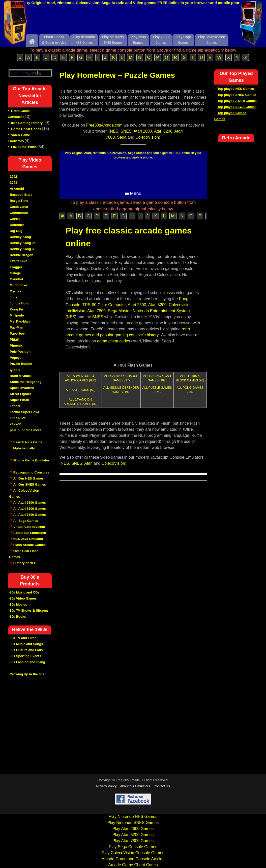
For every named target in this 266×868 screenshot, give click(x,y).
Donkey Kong (20, 237)
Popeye (16, 358)
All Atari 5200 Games (30, 509)
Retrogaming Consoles (31, 472)
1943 (13, 183)
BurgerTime (19, 201)
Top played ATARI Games (237, 101)
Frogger (16, 267)
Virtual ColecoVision (29, 527)
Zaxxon (16, 424)
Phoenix (16, 346)
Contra (15, 219)
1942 (13, 176)
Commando (19, 213)
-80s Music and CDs (24, 592)
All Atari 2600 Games (30, 503)
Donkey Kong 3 (22, 249)
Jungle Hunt (19, 303)
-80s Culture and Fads (26, 650)
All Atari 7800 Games (30, 515)
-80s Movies (18, 604)
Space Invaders (22, 388)
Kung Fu (17, 309)
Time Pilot (18, 418)
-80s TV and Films (23, 638)
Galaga (15, 273)
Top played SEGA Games (237, 107)
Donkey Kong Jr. (23, 243)
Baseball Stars (21, 195)
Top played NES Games (236, 89)
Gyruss (16, 291)
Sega (122, 137)
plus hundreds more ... (27, 430)
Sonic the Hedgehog (26, 382)
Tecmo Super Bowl (24, 412)
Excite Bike (19, 261)
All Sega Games (26, 521)
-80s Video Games (23, 598)
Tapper (15, 406)
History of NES (25, 563)
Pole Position (20, 352)
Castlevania (19, 207)
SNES (126, 131)
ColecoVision (147, 137)
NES (114, 131)
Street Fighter (21, 394)
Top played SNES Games (237, 95)
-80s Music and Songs (26, 644)
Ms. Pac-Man (20, 321)
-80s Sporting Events (25, 656)
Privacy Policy (107, 786)
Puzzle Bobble (21, 364)
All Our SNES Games (30, 484)
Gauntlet (17, 279)
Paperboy (17, 333)
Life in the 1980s (24, 147)
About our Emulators (30, 533)
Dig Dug (16, 231)
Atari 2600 (143, 131)
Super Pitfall (19, 400)
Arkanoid (17, 189)
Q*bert (15, 370)
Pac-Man (17, 327)
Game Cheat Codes (26, 129)
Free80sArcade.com (104, 125)
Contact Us (162, 786)
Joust (14, 297)
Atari (88, 463)
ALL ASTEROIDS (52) (81, 390)
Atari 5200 (163, 131)
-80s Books (17, 617)
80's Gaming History (27, 123)
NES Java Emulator (28, 539)
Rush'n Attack (21, 376)
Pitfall (14, 340)
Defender (17, 225)
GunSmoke (19, 285)
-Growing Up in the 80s (26, 674)
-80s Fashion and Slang (27, 662)
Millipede (17, 315)
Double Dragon (22, 255)
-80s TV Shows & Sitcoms (29, 610)
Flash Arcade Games (29, 545)
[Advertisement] (133, 21)
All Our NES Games (29, 478)
